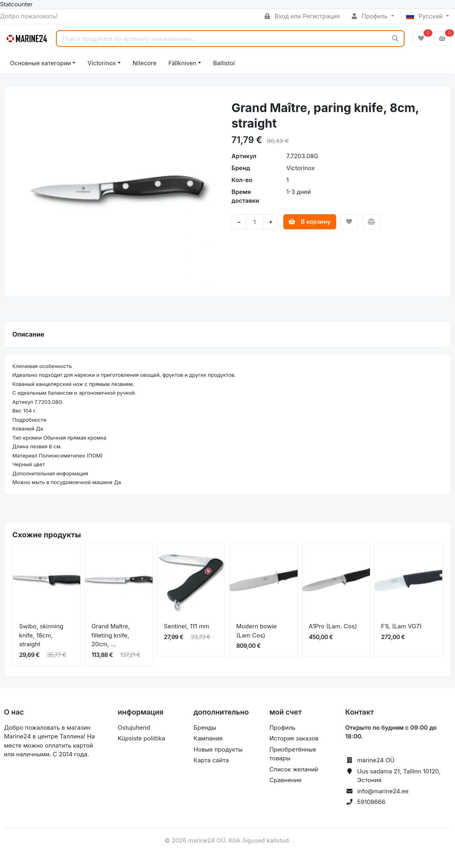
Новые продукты (218, 749)
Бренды (205, 728)
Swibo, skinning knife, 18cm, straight (41, 635)
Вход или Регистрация (302, 16)
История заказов (294, 738)
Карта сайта (211, 760)
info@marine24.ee (383, 791)
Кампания (208, 738)
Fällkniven (183, 63)
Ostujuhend (134, 728)
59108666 (371, 802)
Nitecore (145, 63)
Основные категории (40, 63)
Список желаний (294, 769)
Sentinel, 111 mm (186, 626)
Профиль (370, 16)
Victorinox (102, 63)
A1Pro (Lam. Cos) (333, 626)
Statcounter (16, 4)
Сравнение (286, 780)
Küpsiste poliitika (141, 738)
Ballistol (224, 63)
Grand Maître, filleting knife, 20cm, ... (111, 635)
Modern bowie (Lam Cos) (256, 631)
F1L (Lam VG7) (401, 626)
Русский (425, 16)
